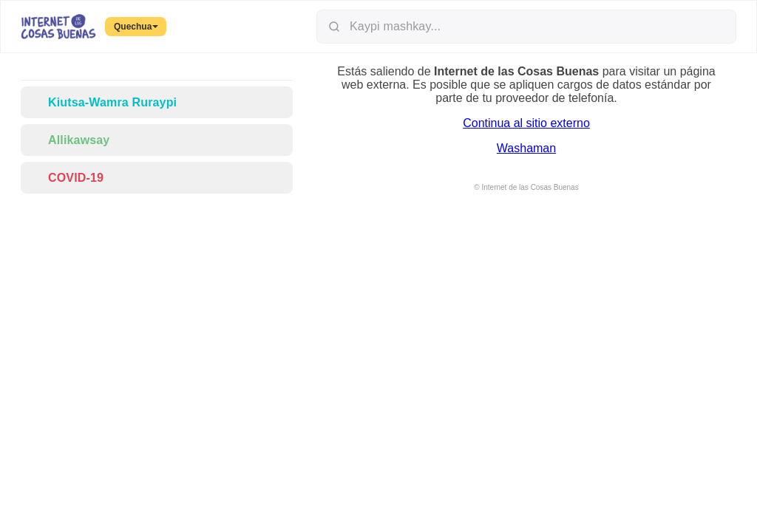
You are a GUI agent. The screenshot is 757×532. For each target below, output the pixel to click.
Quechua (136, 27)
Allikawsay (69, 140)
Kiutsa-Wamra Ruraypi (103, 102)
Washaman (526, 148)
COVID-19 (67, 178)
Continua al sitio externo (526, 123)
